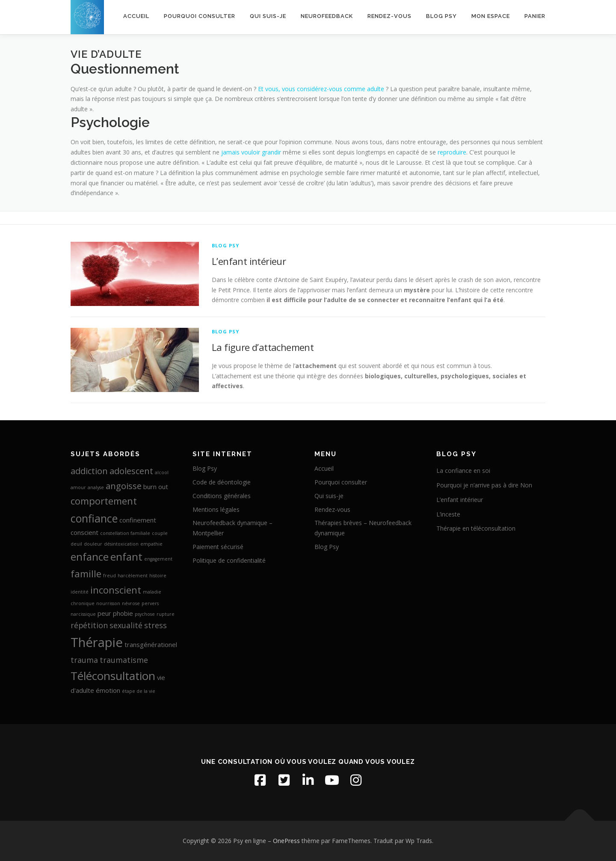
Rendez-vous (389, 16)
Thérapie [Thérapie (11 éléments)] (97, 642)
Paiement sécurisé (218, 547)
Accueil (136, 16)
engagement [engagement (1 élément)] (158, 559)
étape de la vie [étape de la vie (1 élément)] (139, 691)
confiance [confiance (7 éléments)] (94, 518)
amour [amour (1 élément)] (78, 487)
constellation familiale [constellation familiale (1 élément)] (125, 533)
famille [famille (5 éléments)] (86, 573)
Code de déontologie (222, 482)
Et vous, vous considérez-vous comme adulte (321, 89)
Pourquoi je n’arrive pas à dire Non (484, 485)
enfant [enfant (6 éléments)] (126, 557)
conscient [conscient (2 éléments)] (84, 532)
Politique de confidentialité (229, 560)
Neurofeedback (327, 16)
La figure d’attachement (263, 347)
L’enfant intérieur (249, 261)
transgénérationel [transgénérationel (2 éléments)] (151, 644)
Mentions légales (216, 509)
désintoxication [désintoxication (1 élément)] (121, 544)
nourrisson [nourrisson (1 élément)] (108, 603)
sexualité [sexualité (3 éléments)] (126, 625)
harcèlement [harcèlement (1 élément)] (133, 576)
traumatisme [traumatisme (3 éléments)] (124, 660)
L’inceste (448, 514)
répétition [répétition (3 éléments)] (89, 625)
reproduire (452, 152)
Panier (535, 16)
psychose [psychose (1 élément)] (145, 614)
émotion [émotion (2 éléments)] (108, 690)
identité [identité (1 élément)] (80, 592)
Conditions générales (222, 496)
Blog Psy (441, 16)
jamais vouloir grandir (251, 152)
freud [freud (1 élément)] (110, 576)
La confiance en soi (463, 471)
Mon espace (491, 16)
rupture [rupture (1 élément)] (166, 614)
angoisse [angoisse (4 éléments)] (124, 486)
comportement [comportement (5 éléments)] (104, 501)
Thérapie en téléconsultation (476, 528)
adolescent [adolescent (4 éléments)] (131, 471)
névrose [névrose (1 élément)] (131, 603)
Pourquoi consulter (200, 16)
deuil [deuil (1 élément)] (76, 544)
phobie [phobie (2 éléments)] (123, 613)
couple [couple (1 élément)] (160, 533)
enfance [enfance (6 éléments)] (90, 557)
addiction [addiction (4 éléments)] (89, 471)
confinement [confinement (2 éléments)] (138, 520)
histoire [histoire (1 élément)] (158, 576)
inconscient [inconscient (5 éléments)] (116, 590)
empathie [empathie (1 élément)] (151, 544)
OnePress (286, 841)
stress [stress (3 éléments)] (155, 625)
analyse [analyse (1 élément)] (96, 487)
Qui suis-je (268, 16)
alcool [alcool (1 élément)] (162, 472)
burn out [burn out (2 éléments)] (156, 487)
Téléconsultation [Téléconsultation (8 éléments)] (113, 676)
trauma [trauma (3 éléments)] (84, 660)
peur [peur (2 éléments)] (104, 613)
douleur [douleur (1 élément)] (93, 544)
